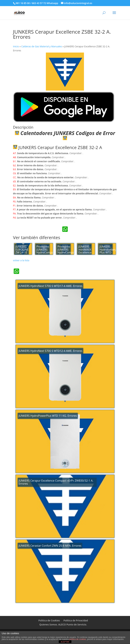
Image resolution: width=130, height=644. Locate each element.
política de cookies (78, 639)
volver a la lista (21, 260)
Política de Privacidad (76, 620)
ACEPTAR (65, 642)
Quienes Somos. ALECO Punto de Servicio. (63, 624)
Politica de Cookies (49, 620)
